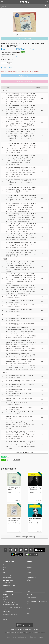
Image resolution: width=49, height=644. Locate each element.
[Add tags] (11, 63)
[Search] (46, 6)
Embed (17, 460)
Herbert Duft (20, 267)
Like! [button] (4, 460)
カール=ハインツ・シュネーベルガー (24, 96)
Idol (4, 572)
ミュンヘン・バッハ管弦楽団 (12, 49)
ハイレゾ (5, 63)
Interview (29, 567)
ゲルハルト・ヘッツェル (17, 425)
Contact (29, 608)
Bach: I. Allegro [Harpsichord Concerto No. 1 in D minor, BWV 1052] (14, 520)
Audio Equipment (31, 578)
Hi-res (23, 52)
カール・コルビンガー (25, 99)
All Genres (12, 562)
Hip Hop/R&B (7, 578)
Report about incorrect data (25, 452)
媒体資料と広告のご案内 (10, 614)
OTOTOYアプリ (7, 612)
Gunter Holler (24, 207)
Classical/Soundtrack (9, 585)
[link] (24, 38)
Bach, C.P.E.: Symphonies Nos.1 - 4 (14, 489)
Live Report (30, 575)
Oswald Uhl (21, 266)
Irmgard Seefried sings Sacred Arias (35, 489)
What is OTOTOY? (8, 594)
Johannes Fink (29, 266)
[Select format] (24, 72)
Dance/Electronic (8, 580)
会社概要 (6, 597)
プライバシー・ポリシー (10, 602)
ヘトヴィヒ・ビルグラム (20, 137)
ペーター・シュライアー (35, 523)
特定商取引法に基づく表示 (11, 605)
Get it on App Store (40, 550)
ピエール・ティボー (11, 149)
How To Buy (6, 68)
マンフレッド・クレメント (22, 133)
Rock (5, 567)
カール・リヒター (29, 49)
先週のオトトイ (31, 580)
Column (29, 570)
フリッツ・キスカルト (12, 279)
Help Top (29, 594)
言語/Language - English (24, 625)
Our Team (6, 617)
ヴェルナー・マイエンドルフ (22, 135)
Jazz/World (7, 583)
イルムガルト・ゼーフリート (33, 492)
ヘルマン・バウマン (25, 97)
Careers (5, 620)
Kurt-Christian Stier (27, 264)
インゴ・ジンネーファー (13, 277)
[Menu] (2, 2)
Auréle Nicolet (10, 238)
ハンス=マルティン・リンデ (14, 159)
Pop (4, 570)
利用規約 (6, 600)
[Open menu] (46, 2)
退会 (28, 614)
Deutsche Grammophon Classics (14, 57)
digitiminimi (34, 637)
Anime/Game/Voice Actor (10, 575)
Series (28, 565)
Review (29, 572)
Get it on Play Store (17, 555)
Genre (6, 562)
